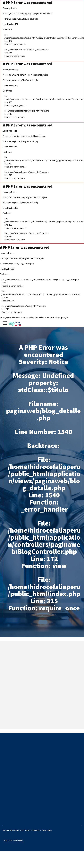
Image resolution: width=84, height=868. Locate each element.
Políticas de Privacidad (13, 841)
